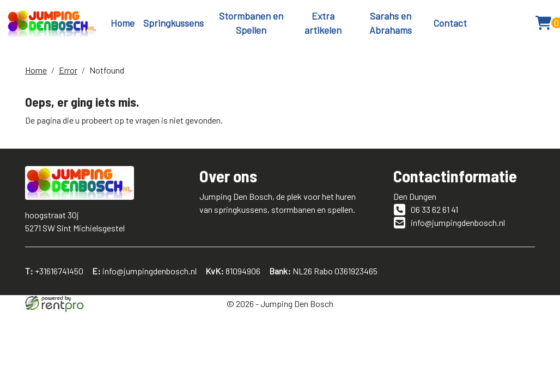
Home (123, 23)
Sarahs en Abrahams (391, 23)
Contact (450, 23)
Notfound (107, 70)
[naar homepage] (52, 23)
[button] (519, 23)
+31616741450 (54, 271)
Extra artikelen (323, 23)
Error (68, 70)
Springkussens (174, 23)
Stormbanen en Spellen (251, 23)
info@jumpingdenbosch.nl (144, 271)
